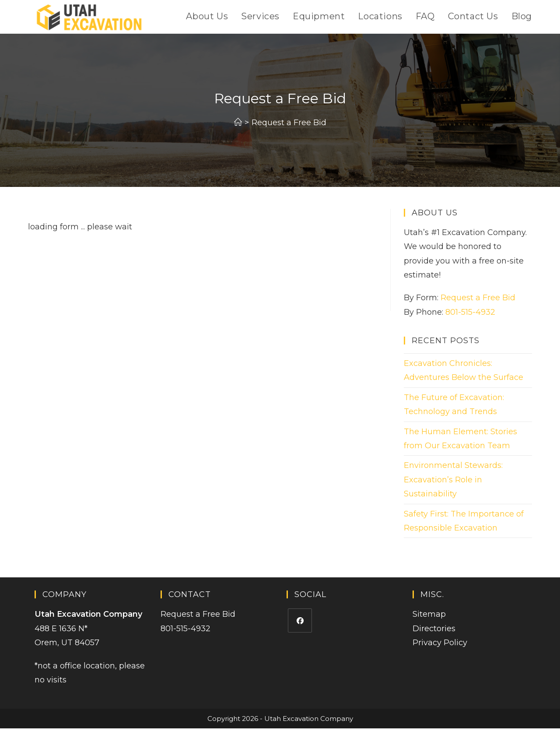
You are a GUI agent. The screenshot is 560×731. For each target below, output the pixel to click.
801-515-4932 (470, 314)
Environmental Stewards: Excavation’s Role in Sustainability (453, 482)
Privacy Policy (440, 645)
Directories (434, 631)
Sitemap (429, 617)
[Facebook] (300, 623)
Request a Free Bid (289, 125)
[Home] (238, 125)
